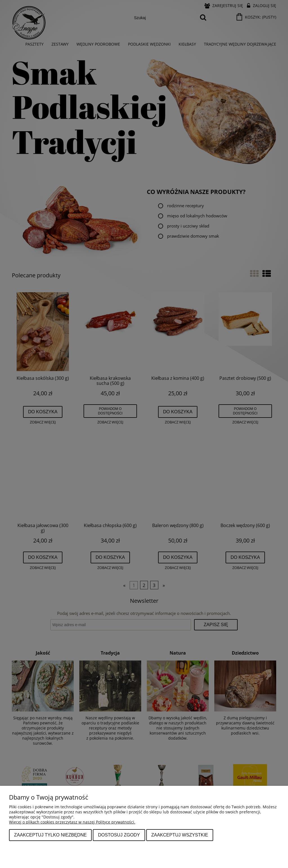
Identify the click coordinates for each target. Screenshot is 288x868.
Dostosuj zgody (119, 835)
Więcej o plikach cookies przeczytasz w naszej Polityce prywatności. (72, 822)
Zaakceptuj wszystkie (180, 835)
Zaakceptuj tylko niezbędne (50, 835)
